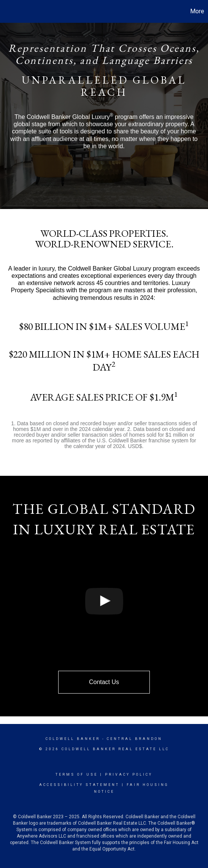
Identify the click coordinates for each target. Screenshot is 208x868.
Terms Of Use (77, 775)
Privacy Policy (129, 775)
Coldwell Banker (73, 739)
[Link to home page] (7, 11)
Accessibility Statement (79, 785)
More (197, 11)
